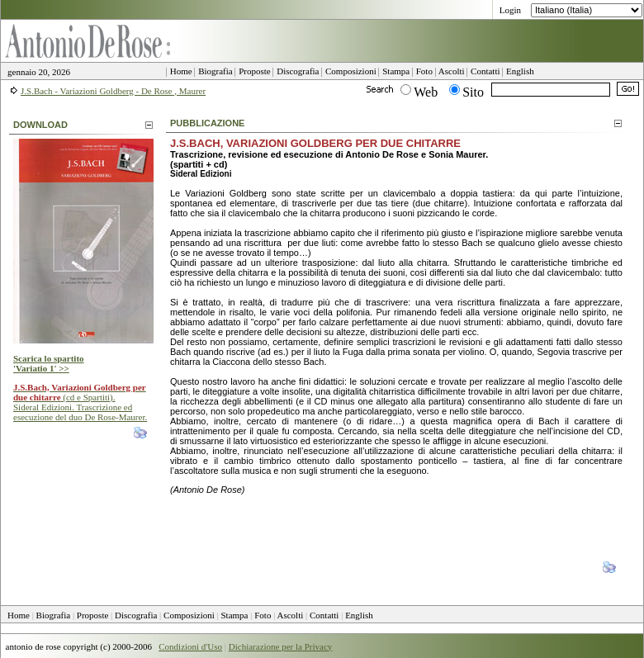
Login (510, 10)
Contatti (324, 615)
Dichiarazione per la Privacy (281, 646)
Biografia (54, 615)
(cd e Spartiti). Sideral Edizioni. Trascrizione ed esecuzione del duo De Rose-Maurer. (80, 402)
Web (426, 92)
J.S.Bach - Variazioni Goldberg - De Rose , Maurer (113, 91)
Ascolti (291, 615)
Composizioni (189, 615)
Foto (263, 615)
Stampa (235, 615)
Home (19, 615)
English (359, 615)
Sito (473, 92)
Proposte (93, 615)
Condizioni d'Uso (190, 646)
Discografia (136, 615)
